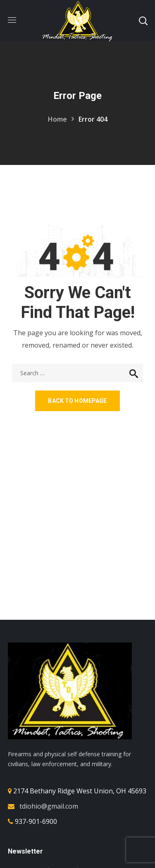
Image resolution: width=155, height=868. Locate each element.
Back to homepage (77, 401)
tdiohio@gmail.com (49, 806)
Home (57, 119)
